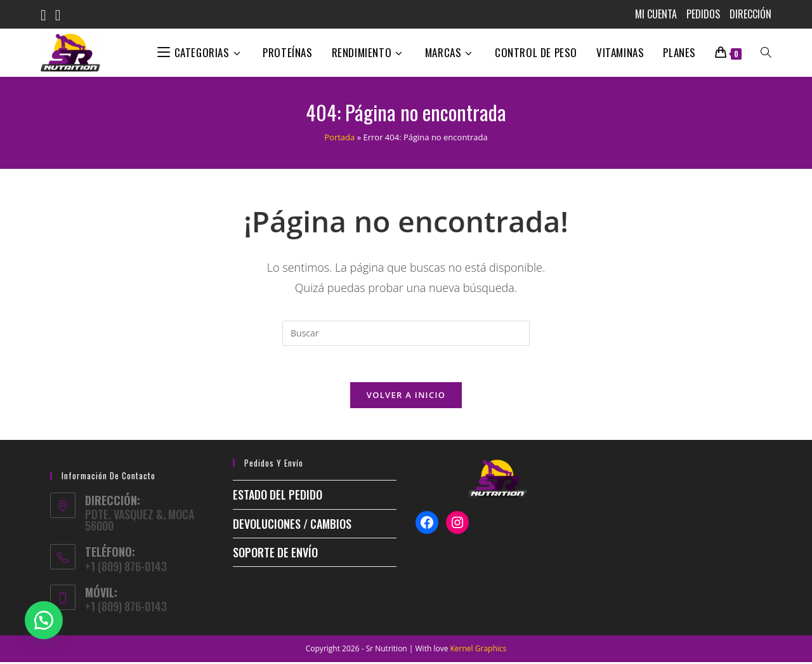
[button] (44, 620)
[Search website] (766, 53)
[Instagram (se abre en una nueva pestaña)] (62, 15)
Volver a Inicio (406, 397)
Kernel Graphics (479, 650)
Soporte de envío (275, 554)
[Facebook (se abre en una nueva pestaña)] (48, 15)
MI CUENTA (656, 14)
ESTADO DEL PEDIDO (278, 496)
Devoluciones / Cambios (292, 525)
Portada (339, 137)
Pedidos (703, 14)
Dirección (750, 14)
